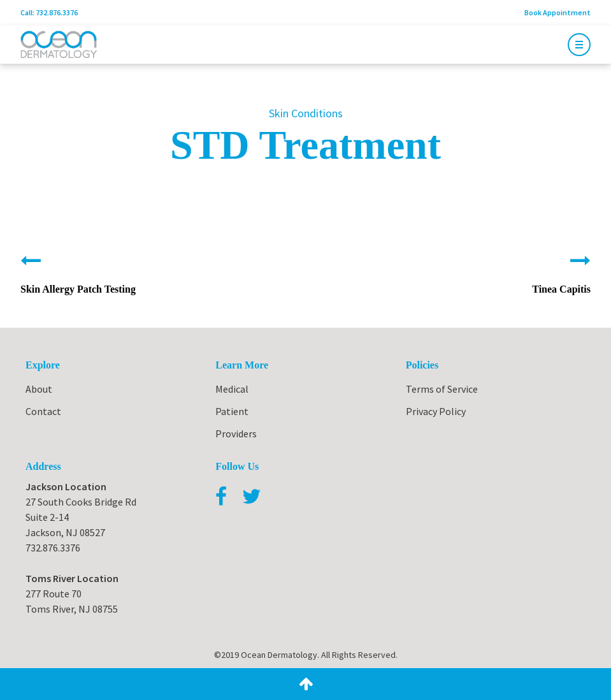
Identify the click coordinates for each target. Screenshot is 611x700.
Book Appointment (557, 12)
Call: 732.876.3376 (49, 12)
